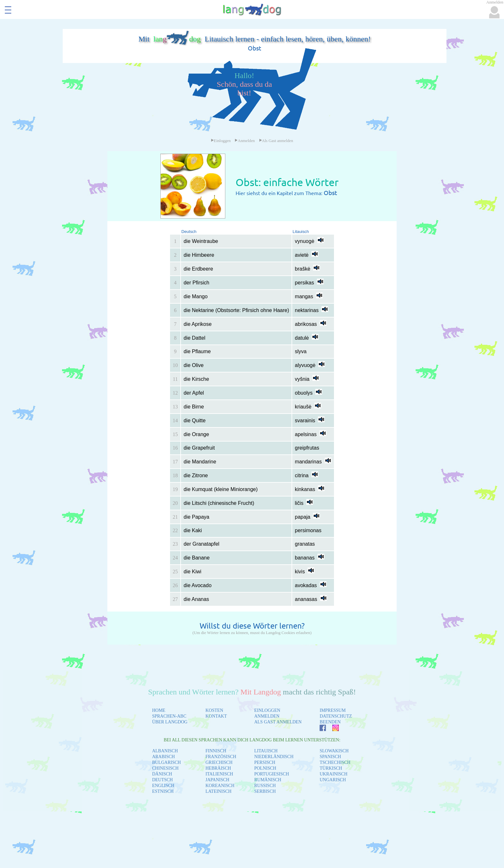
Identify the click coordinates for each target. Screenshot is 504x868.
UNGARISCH (333, 780)
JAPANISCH (217, 780)
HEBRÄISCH (218, 768)
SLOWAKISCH (334, 751)
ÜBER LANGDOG (170, 722)
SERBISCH (265, 791)
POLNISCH (265, 768)
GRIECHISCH (219, 762)
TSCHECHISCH (335, 762)
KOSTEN (214, 710)
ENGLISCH (163, 786)
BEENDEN (330, 722)
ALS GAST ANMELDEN (278, 722)
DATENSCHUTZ (336, 716)
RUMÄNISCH (268, 780)
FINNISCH (216, 751)
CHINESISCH (165, 768)
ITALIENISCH (219, 774)
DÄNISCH (162, 774)
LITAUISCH (266, 751)
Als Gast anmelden (276, 141)
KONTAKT (216, 716)
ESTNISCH (163, 791)
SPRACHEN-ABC (169, 716)
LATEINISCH (218, 791)
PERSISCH (265, 762)
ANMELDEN (267, 716)
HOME (159, 710)
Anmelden (245, 141)
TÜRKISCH (331, 768)
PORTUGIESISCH (272, 774)
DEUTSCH (162, 780)
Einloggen (221, 141)
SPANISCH (330, 757)
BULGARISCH (166, 762)
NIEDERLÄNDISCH (274, 757)
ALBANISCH (165, 751)
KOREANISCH (220, 786)
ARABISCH (163, 757)
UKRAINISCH (333, 774)
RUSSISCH (265, 786)
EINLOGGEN (267, 710)
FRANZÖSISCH (221, 757)
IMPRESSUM (333, 710)
